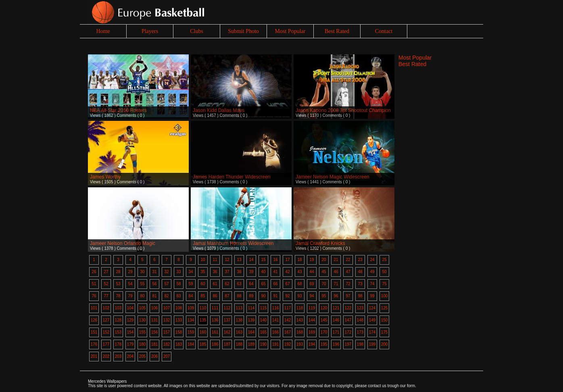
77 (106, 296)
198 (360, 344)
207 (167, 356)
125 (385, 308)
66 (275, 284)
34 (191, 272)
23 (360, 260)
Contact (384, 31)
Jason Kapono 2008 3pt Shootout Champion (343, 110)
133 (179, 320)
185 (203, 344)
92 (287, 296)
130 (143, 320)
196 (336, 344)
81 (154, 296)
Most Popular (290, 31)
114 (251, 308)
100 (385, 296)
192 (288, 344)
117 (288, 308)
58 (178, 284)
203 (118, 356)
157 (167, 332)
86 (215, 296)
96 (336, 296)
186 (215, 344)
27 (106, 272)
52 (106, 284)
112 (227, 308)
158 (179, 332)
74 (372, 284)
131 (155, 320)
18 (299, 260)
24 (372, 260)
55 (142, 284)
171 (336, 332)
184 (191, 344)
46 (336, 272)
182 (167, 344)
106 (155, 308)
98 (360, 296)
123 (360, 308)
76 (94, 296)
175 (385, 332)
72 (348, 284)
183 (179, 344)
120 (324, 308)
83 (178, 296)
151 (94, 332)
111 (215, 308)
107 (167, 308)
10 (203, 260)
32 (166, 272)
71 (336, 284)
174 (372, 332)
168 (300, 332)
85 (203, 296)
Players (150, 31)
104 (130, 308)
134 (191, 320)
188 (239, 344)
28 (118, 272)
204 (130, 356)
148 (360, 320)
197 (348, 344)
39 (251, 272)
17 (287, 260)
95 (324, 296)
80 (142, 296)
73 (360, 284)
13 (239, 260)
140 (264, 320)
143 (300, 320)
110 (203, 308)
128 (118, 320)
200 (385, 344)
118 (300, 308)
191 (276, 344)
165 (264, 332)
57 (166, 284)
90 (263, 296)
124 (372, 308)
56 (154, 284)
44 (312, 272)
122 (348, 308)
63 (239, 284)
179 (130, 344)
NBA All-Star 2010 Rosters (118, 110)
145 (324, 320)
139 (251, 320)
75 (384, 284)
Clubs (197, 31)
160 (203, 332)
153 (118, 332)
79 (130, 296)
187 (227, 344)
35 (203, 272)
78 (118, 296)
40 (263, 272)
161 (215, 332)
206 (155, 356)
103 (118, 308)
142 (288, 320)
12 (227, 260)
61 (215, 284)
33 (178, 272)
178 (118, 344)
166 (276, 332)
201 (94, 356)
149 (372, 320)
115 (264, 308)
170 (324, 332)
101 (94, 308)
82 (166, 296)
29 (130, 272)
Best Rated (337, 31)
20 (324, 260)
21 (336, 260)
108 (179, 308)
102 (106, 308)
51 (94, 284)
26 (94, 272)
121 (336, 308)
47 (348, 272)
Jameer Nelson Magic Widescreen (333, 177)
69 (312, 284)
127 (106, 320)
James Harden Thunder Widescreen (232, 177)
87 (227, 296)
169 (312, 332)
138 (239, 320)
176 (94, 344)
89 (251, 296)
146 (336, 320)
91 (275, 296)
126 (94, 320)
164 (251, 332)
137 (227, 320)
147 (348, 320)
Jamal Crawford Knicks (320, 243)
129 (130, 320)
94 (312, 296)
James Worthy (105, 177)
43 (299, 272)
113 (239, 308)
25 (384, 260)
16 (275, 260)
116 (276, 308)
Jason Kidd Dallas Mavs (219, 110)
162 (227, 332)
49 (372, 272)
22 (348, 260)
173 (360, 332)
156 (155, 332)
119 (312, 308)
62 (227, 284)
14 (251, 260)
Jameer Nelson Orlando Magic (123, 243)
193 (300, 344)
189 (251, 344)
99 (372, 296)
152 (106, 332)
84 (191, 296)
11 (215, 260)
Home (103, 31)
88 (239, 296)
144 (312, 320)
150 (385, 320)
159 (191, 332)
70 (324, 284)
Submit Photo (243, 31)
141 (276, 320)
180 (143, 344)
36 (215, 272)
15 (263, 260)
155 (143, 332)
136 (215, 320)
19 (312, 260)
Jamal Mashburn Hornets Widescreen (233, 243)
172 (348, 332)
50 (384, 272)
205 (143, 356)
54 (130, 284)
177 (106, 344)
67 (287, 284)
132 (167, 320)
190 (264, 344)
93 (299, 296)
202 (106, 356)
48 (360, 272)
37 (227, 272)
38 (239, 272)
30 (142, 272)
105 (143, 308)
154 (130, 332)
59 (191, 284)
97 (348, 296)
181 (155, 344)
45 (324, 272)
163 (239, 332)
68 (299, 284)
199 (372, 344)
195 (324, 344)
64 (251, 284)
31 (154, 272)
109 (191, 308)
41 (275, 272)
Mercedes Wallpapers (107, 381)
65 (263, 284)
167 (288, 332)
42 (287, 272)
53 (118, 284)
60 (203, 284)
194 (312, 344)
